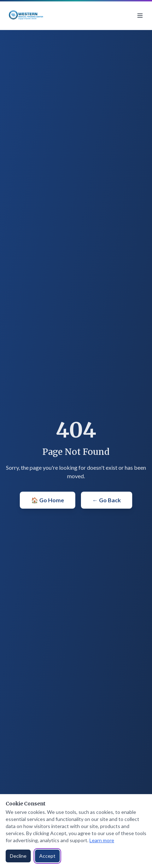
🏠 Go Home (48, 500)
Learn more (102, 840)
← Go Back (107, 500)
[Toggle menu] (140, 16)
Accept (47, 856)
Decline (18, 856)
